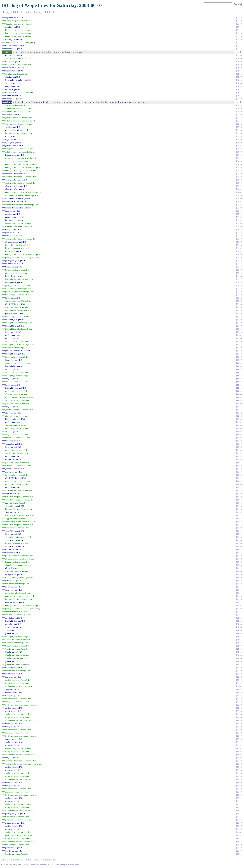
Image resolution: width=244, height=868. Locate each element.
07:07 (239, 251)
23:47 (239, 823)
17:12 (239, 559)
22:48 (239, 699)
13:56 (239, 472)
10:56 (239, 357)
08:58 (239, 276)
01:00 (239, 58)
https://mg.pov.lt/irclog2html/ (68, 865)
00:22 (239, 30)
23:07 (239, 742)
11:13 (239, 369)
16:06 (239, 546)
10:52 (239, 351)
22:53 (239, 708)
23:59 (239, 854)
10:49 (239, 348)
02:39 (239, 111)
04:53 (239, 195)
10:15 (239, 310)
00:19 (239, 27)
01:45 (239, 93)
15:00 (239, 509)
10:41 (239, 335)
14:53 (239, 506)
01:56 (239, 96)
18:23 (239, 581)
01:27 (239, 77)
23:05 (239, 739)
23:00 (239, 730)
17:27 (239, 568)
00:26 (239, 36)
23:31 (239, 817)
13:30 (239, 450)
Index (28, 12)
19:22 (239, 602)
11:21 (239, 385)
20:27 (239, 612)
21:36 (239, 636)
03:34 (239, 136)
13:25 (239, 447)
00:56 (239, 52)
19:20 (239, 599)
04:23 (239, 161)
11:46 (239, 394)
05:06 (239, 202)
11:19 (239, 382)
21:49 (239, 652)
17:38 (239, 571)
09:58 (239, 304)
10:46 (239, 341)
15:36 (239, 522)
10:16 (239, 313)
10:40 (239, 332)
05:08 (239, 208)
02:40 (239, 115)
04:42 (239, 186)
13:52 (239, 466)
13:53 (239, 469)
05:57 (239, 220)
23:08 (239, 758)
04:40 (239, 180)
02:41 (239, 118)
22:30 (239, 671)
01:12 (239, 68)
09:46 (239, 301)
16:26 (239, 553)
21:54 (239, 655)
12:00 (239, 403)
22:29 (239, 668)
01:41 (239, 86)
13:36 (239, 459)
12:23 (239, 416)
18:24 (239, 587)
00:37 (239, 42)
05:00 (239, 198)
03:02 (239, 124)
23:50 (239, 845)
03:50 (239, 139)
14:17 (239, 487)
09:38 (239, 285)
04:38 (239, 170)
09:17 (239, 279)
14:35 (239, 500)
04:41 (239, 183)
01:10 (239, 61)
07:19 (239, 254)
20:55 (239, 615)
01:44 (239, 89)
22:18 (239, 661)
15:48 (239, 528)
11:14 (239, 372)
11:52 (239, 397)
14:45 (239, 503)
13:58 (239, 475)
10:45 (239, 338)
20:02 (239, 605)
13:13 (239, 441)
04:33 (239, 164)
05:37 (239, 217)
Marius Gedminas (39, 865)
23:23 (239, 814)
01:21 (239, 71)
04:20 (239, 155)
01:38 (239, 83)
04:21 (239, 158)
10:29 (239, 320)
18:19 (239, 574)
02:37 (239, 105)
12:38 (239, 419)
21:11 (239, 618)
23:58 (239, 851)
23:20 (239, 782)
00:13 (239, 18)
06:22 (239, 236)
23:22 (239, 798)
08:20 (239, 273)
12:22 (239, 413)
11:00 (239, 363)
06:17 (239, 230)
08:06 (239, 267)
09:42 (239, 298)
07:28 (239, 261)
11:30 (239, 388)
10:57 (239, 360)
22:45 (239, 692)
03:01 (239, 121)
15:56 (239, 543)
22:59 (239, 723)
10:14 (239, 307)
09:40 (239, 295)
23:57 (239, 848)
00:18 (239, 21)
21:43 (239, 649)
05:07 (239, 205)
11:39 (239, 391)
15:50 (239, 540)
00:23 (239, 33)
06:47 (239, 242)
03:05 (239, 127)
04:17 (239, 152)
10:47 (239, 344)
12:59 (239, 425)
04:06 (239, 146)
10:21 (239, 316)
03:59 (239, 143)
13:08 (239, 435)
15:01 (239, 512)
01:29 (239, 80)
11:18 (239, 379)
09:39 (239, 292)
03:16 (239, 130)
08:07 (239, 270)
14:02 (239, 481)
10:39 (239, 326)
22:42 (239, 674)
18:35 (239, 590)
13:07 (239, 431)
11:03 (239, 366)
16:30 (239, 556)
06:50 (239, 245)
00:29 (239, 39)
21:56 (239, 658)
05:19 (239, 214)
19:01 (239, 593)
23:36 (239, 820)
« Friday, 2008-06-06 (12, 12)
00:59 (239, 55)
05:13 (239, 211)
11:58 (239, 400)
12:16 (239, 407)
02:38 (239, 108)
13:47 (239, 463)
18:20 (239, 577)
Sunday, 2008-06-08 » (45, 12)
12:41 (239, 422)
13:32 (239, 453)
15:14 (239, 518)
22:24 (239, 664)
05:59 (239, 223)
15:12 (239, 515)
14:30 (239, 494)
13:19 (239, 444)
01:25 (239, 74)
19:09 (239, 596)
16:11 (239, 549)
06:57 (239, 248)
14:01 (239, 478)
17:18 (239, 562)
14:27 (239, 490)
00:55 (239, 49)
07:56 (239, 264)
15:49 (239, 531)
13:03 (239, 428)
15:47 (239, 525)
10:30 (239, 323)
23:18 (239, 767)
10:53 (239, 354)
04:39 (239, 174)
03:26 (239, 133)
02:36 (239, 102)
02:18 (239, 99)
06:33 (239, 239)
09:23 (239, 282)
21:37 (239, 643)
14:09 (239, 484)
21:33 (239, 621)
